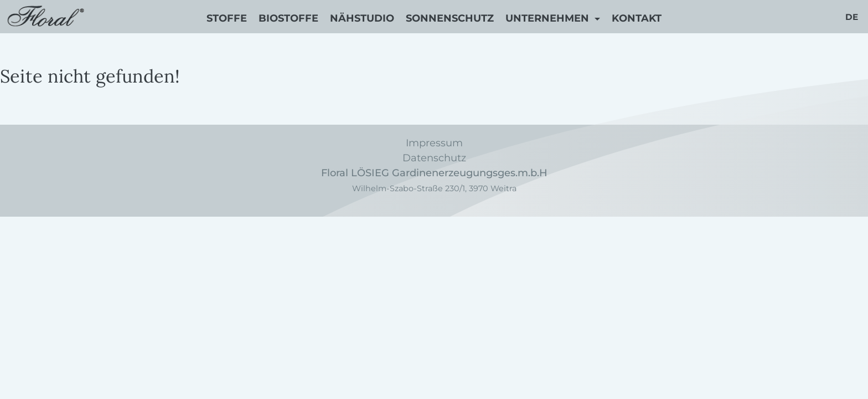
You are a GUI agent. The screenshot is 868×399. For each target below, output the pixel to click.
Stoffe (227, 18)
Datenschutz (434, 158)
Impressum (434, 143)
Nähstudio (362, 18)
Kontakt (637, 18)
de (852, 17)
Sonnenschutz (450, 18)
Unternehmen (549, 18)
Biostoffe (288, 18)
